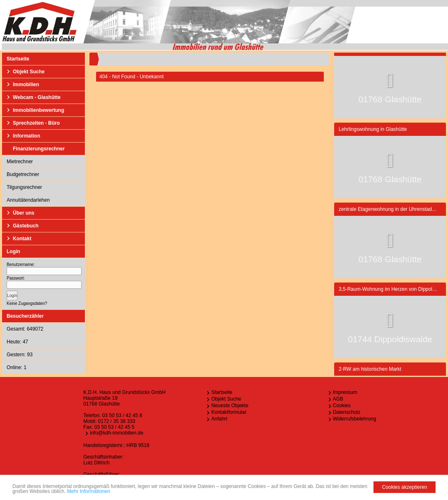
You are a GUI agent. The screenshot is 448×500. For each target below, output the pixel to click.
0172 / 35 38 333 (117, 421)
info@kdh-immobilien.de (117, 433)
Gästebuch (26, 226)
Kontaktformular (229, 412)
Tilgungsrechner (24, 187)
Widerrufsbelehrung (355, 419)
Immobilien (26, 85)
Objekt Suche (29, 72)
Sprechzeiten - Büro (36, 123)
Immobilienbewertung (39, 110)
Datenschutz (347, 412)
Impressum (345, 392)
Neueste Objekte (230, 406)
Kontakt (22, 239)
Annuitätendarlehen (28, 200)
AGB (338, 399)
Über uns (24, 213)
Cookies (342, 406)
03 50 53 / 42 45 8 (122, 415)
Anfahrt (219, 419)
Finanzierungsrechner (39, 149)
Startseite (18, 59)
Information (26, 136)
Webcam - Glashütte (37, 97)
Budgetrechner (23, 174)
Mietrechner (20, 162)
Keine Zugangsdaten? (27, 303)
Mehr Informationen (89, 491)
